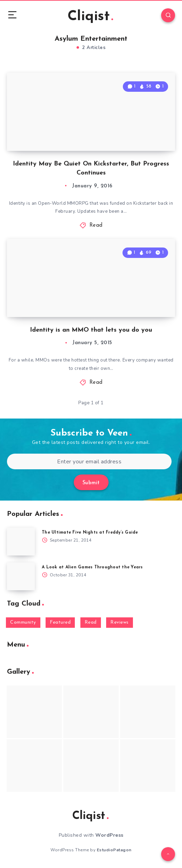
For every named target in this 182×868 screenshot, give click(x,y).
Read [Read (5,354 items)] (91, 622)
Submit (91, 483)
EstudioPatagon (114, 850)
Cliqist (90, 17)
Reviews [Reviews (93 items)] (120, 622)
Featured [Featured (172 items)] (60, 622)
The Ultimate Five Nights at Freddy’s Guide (90, 533)
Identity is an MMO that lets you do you (91, 330)
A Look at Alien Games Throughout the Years (92, 567)
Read (96, 225)
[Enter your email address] (89, 461)
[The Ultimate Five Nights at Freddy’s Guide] (21, 542)
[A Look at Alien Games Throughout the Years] (21, 576)
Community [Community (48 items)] (23, 622)
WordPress (109, 835)
